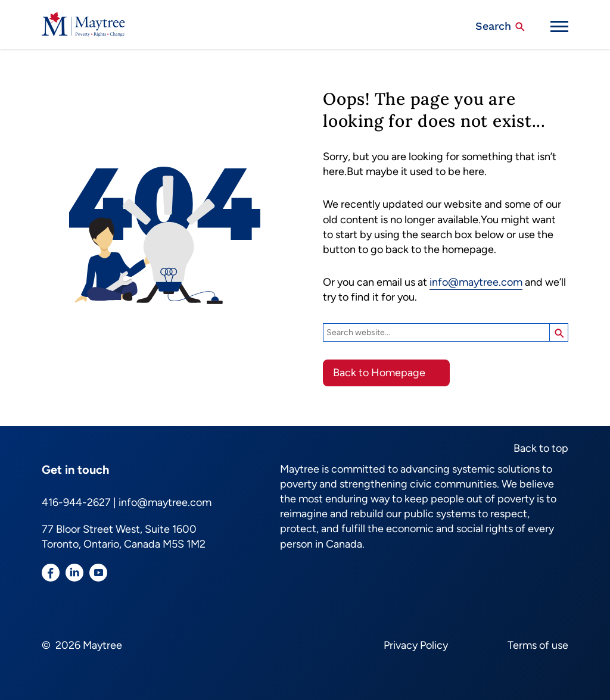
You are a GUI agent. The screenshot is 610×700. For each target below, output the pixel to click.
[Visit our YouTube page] (98, 575)
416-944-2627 (76, 502)
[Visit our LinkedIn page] (74, 575)
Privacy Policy (416, 645)
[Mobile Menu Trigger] (559, 26)
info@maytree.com (476, 282)
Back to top (541, 448)
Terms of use (538, 645)
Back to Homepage (379, 373)
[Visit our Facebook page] (51, 575)
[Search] (436, 333)
